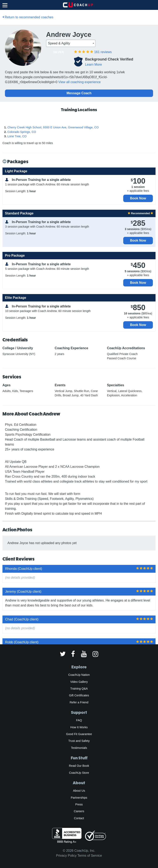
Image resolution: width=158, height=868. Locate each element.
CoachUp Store (79, 773)
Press (79, 804)
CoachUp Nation (79, 675)
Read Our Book (79, 766)
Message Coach (79, 93)
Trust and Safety (79, 741)
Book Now (138, 198)
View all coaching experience (79, 82)
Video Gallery (79, 682)
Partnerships (79, 798)
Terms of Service (90, 856)
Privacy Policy (66, 856)
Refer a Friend (79, 702)
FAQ (79, 720)
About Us (79, 791)
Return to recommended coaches (28, 17)
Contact (79, 818)
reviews (103, 52)
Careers (79, 811)
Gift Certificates (79, 695)
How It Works (79, 727)
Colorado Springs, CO (22, 132)
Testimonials (79, 748)
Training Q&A (79, 689)
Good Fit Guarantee (79, 734)
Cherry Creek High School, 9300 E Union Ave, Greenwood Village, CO (53, 127)
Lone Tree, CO (17, 136)
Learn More (93, 65)
